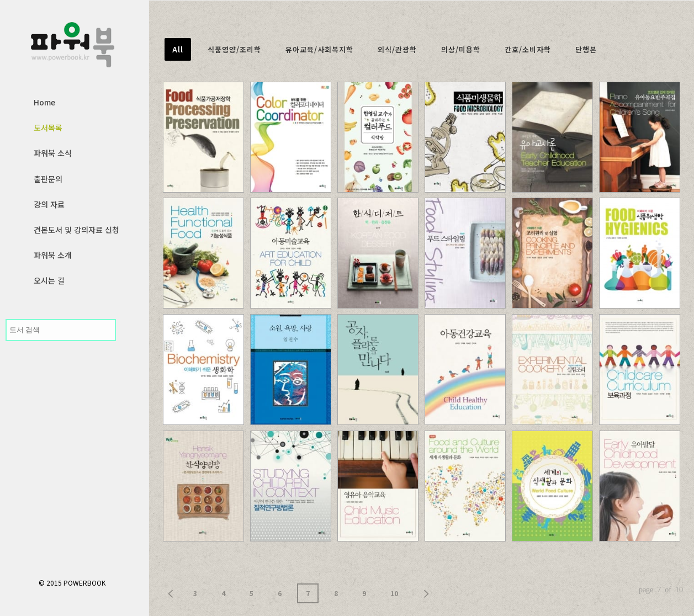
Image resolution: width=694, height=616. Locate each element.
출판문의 (48, 179)
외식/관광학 (397, 49)
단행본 (586, 49)
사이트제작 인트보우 (650, 599)
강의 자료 (49, 204)
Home (44, 102)
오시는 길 (49, 280)
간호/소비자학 (528, 49)
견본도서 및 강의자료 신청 (76, 230)
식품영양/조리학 (234, 49)
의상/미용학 (461, 49)
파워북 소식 (53, 153)
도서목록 (48, 128)
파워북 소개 (53, 255)
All (178, 49)
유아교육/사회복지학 (319, 49)
